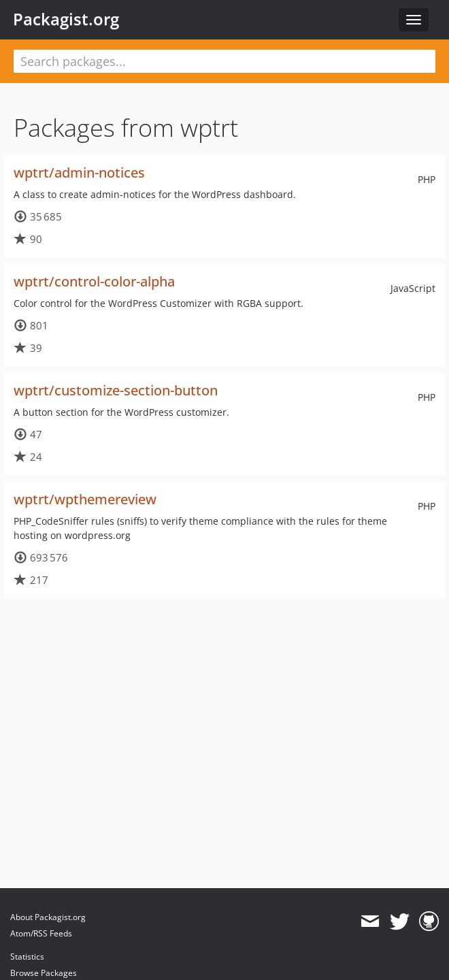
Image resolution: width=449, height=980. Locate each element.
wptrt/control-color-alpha (94, 281)
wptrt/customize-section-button (116, 390)
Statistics (27, 957)
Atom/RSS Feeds (41, 933)
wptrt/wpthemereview (85, 499)
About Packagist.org (48, 917)
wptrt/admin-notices (79, 173)
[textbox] (224, 61)
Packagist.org (66, 19)
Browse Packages (44, 973)
